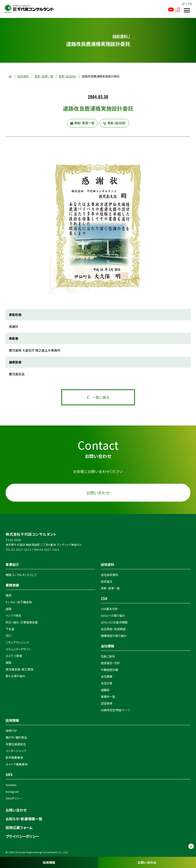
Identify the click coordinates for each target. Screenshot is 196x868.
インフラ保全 (13, 616)
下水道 (10, 629)
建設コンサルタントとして (21, 575)
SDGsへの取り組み (113, 616)
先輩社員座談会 (16, 744)
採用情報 (49, 862)
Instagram (12, 792)
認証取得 (107, 703)
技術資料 (23, 76)
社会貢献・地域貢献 (113, 629)
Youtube (11, 785)
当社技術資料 (110, 575)
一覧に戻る (101, 397)
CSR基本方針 (109, 609)
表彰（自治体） (68, 76)
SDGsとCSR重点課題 (114, 622)
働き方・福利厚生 (16, 737)
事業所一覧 (108, 697)
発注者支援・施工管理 (19, 669)
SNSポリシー (14, 798)
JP (183, 4)
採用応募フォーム (19, 827)
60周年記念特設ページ (115, 710)
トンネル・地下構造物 (19, 602)
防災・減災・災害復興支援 (22, 622)
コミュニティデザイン (18, 649)
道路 (8, 609)
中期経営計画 (110, 670)
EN (190, 4)
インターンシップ (16, 751)
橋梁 (8, 595)
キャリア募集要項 (17, 764)
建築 (8, 663)
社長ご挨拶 (108, 656)
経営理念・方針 (110, 663)
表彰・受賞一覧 (44, 76)
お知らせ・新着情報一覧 (24, 819)
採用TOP (11, 731)
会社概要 (107, 676)
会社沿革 (107, 683)
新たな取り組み (15, 676)
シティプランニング (17, 642)
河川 (8, 636)
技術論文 (107, 581)
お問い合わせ (147, 862)
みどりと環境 (14, 656)
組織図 (105, 690)
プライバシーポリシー (22, 836)
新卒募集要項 (14, 757)
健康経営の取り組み (114, 636)
